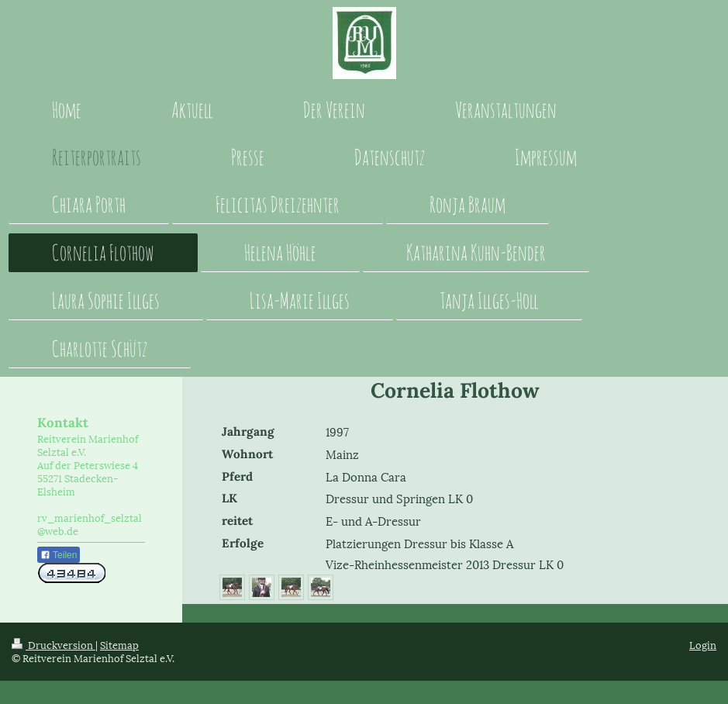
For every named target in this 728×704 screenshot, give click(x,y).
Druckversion (53, 644)
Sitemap (119, 644)
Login (703, 644)
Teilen (59, 555)
